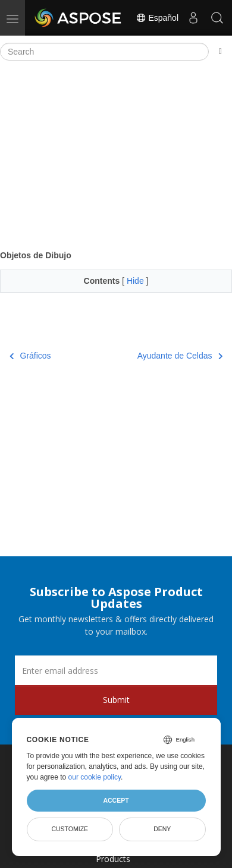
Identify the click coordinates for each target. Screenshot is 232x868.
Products (113, 859)
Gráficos (30, 356)
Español (157, 18)
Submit (116, 700)
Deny (162, 829)
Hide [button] (137, 281)
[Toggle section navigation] (220, 52)
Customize (70, 829)
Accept (116, 800)
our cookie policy (95, 777)
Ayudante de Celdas (180, 356)
